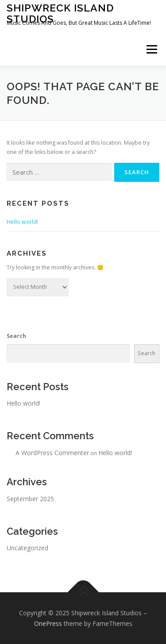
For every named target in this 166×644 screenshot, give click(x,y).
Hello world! (22, 222)
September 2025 (30, 499)
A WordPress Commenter (52, 453)
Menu (151, 49)
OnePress (48, 623)
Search (16, 336)
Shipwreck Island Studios (60, 13)
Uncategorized (27, 548)
